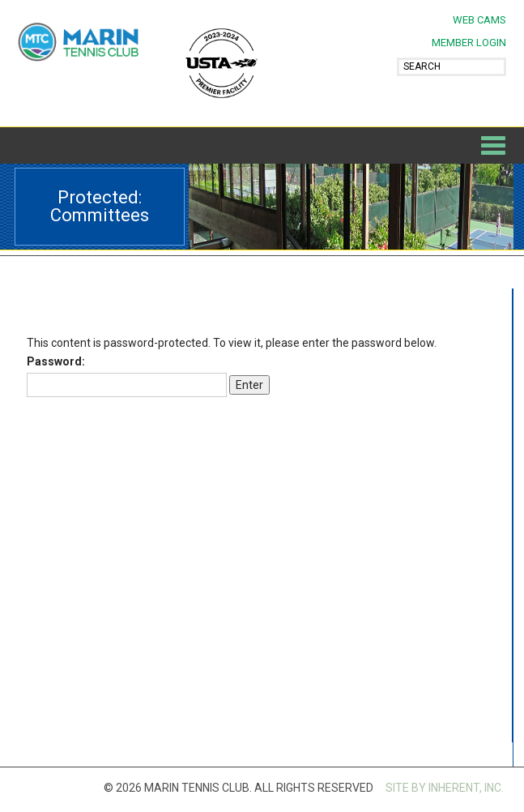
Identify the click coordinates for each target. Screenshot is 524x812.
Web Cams (479, 20)
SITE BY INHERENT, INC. (445, 788)
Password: (127, 376)
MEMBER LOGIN (469, 43)
